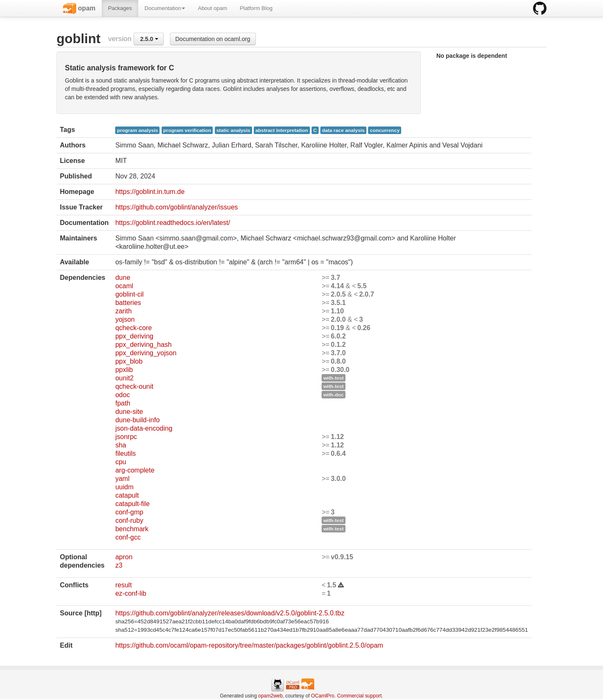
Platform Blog (256, 8)
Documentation (165, 8)
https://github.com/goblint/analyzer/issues (177, 207)
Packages (120, 8)
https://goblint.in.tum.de (150, 192)
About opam (212, 8)
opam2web (271, 696)
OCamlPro (323, 696)
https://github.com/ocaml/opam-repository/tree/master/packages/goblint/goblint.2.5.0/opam (249, 645)
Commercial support (359, 696)
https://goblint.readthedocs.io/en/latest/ (173, 223)
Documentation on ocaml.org (213, 39)
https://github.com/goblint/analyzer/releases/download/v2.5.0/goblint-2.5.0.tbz (230, 613)
